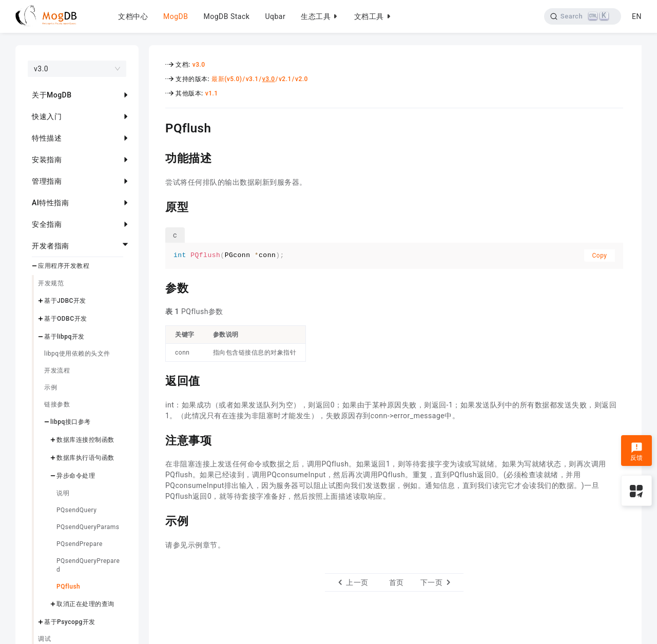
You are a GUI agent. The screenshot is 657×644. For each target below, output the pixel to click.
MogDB (176, 16)
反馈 (637, 452)
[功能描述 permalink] (158, 157)
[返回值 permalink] (158, 380)
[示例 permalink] (158, 520)
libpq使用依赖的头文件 (77, 354)
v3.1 (252, 79)
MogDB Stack (226, 16)
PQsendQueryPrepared (88, 565)
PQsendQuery (76, 510)
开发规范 (51, 283)
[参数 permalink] (158, 287)
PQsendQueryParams (88, 527)
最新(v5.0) (227, 79)
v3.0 (199, 65)
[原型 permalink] (158, 206)
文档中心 (133, 16)
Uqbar (275, 16)
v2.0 (302, 79)
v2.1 (285, 79)
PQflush (68, 587)
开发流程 (57, 370)
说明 (63, 493)
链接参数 (57, 404)
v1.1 (212, 93)
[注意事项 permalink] (158, 439)
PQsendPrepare (80, 544)
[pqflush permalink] (158, 127)
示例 (51, 387)
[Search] (582, 16)
